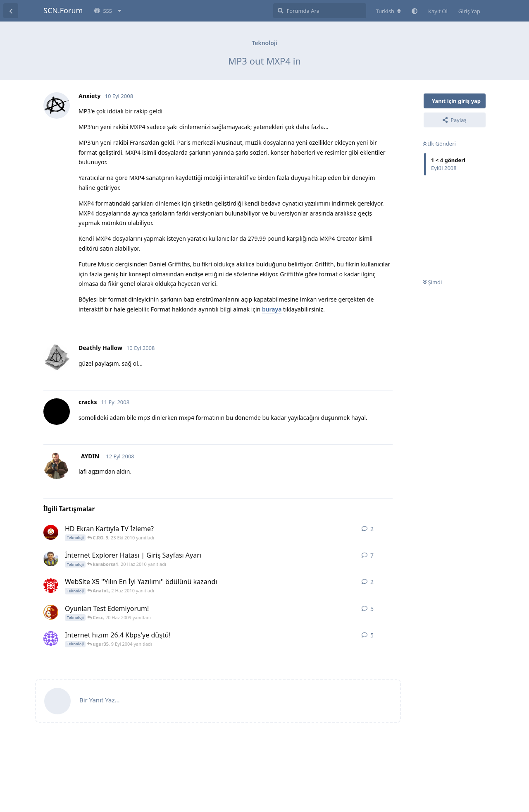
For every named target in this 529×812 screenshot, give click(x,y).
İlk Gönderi (440, 144)
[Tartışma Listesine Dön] (11, 11)
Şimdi (432, 282)
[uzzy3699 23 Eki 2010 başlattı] (51, 532)
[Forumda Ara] (320, 11)
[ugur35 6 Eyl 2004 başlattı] (51, 639)
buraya (272, 309)
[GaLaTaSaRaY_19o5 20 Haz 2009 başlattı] (51, 612)
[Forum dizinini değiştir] (388, 11)
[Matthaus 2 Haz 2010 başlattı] (51, 585)
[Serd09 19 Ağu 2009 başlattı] (51, 559)
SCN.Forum (63, 10)
